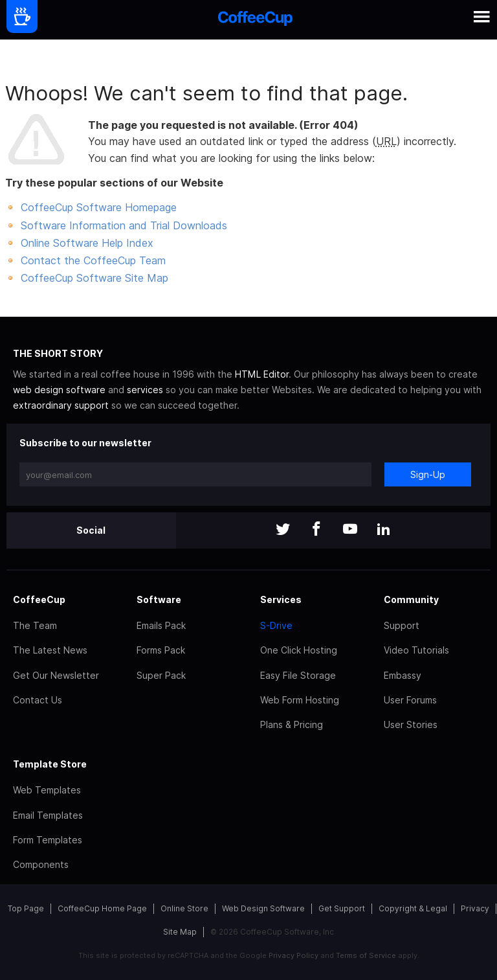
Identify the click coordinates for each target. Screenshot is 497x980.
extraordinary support (61, 405)
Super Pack (161, 675)
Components (41, 864)
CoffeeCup (39, 599)
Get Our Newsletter (56, 675)
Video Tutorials (416, 650)
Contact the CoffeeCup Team (93, 260)
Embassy (403, 675)
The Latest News (50, 650)
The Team (35, 625)
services (145, 390)
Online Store (184, 908)
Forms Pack (161, 650)
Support (402, 625)
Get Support (342, 908)
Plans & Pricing (292, 724)
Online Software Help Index (87, 243)
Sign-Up (428, 474)
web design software (59, 390)
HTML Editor (262, 374)
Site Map (180, 932)
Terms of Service (366, 955)
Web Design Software (263, 908)
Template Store (50, 764)
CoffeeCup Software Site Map (94, 278)
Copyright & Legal (413, 908)
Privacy (475, 908)
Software (159, 599)
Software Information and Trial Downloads (124, 225)
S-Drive (276, 625)
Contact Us (38, 700)
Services (281, 599)
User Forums (410, 700)
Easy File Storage (298, 675)
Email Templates (48, 815)
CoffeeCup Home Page (102, 908)
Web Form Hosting (300, 700)
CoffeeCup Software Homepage (99, 207)
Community (411, 599)
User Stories (411, 724)
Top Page (26, 908)
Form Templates (48, 840)
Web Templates (47, 790)
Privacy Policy (293, 955)
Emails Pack (161, 625)
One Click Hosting (299, 650)
